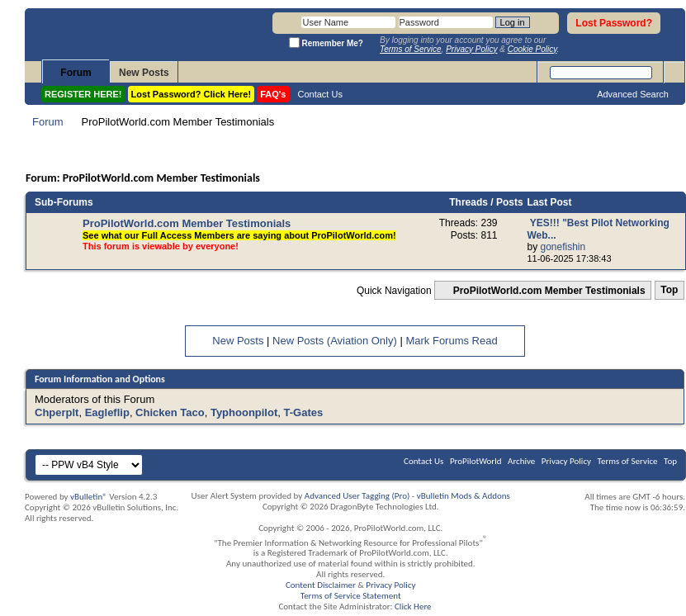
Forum (76, 73)
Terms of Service (628, 461)
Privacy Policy (566, 461)
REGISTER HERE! (83, 94)
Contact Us (320, 94)
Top (669, 291)
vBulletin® (89, 497)
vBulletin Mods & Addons (464, 496)
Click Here (413, 607)
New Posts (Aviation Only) (335, 341)
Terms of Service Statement (351, 596)
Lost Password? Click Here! (192, 94)
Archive (521, 461)
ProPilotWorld (476, 461)
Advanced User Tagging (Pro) (357, 496)
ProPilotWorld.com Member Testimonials (187, 223)
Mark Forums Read (451, 341)
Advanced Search (633, 94)
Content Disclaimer (321, 585)
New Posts (144, 73)
